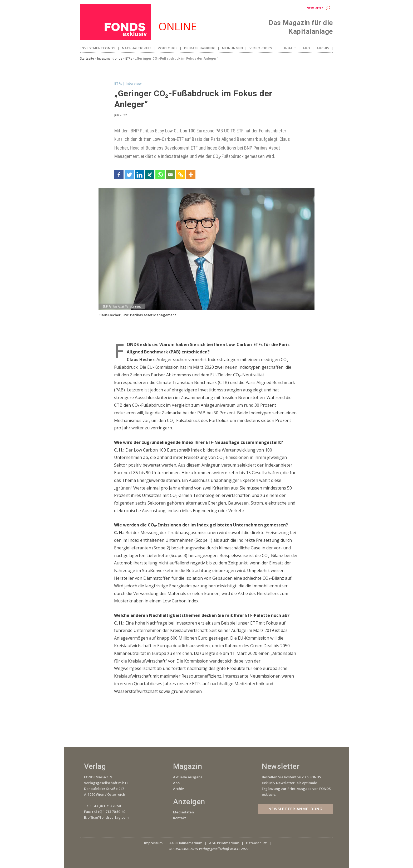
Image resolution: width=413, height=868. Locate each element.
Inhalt (290, 48)
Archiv (323, 48)
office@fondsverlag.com (108, 817)
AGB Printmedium (224, 843)
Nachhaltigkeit (137, 48)
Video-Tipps (261, 48)
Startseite (87, 58)
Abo (306, 48)
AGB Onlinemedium (186, 843)
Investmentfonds (98, 48)
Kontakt (180, 818)
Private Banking (200, 48)
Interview (134, 83)
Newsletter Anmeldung (295, 809)
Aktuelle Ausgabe (188, 777)
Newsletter (315, 8)
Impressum (153, 843)
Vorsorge (168, 48)
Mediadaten (183, 812)
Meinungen (233, 48)
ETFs (129, 58)
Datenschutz (256, 843)
